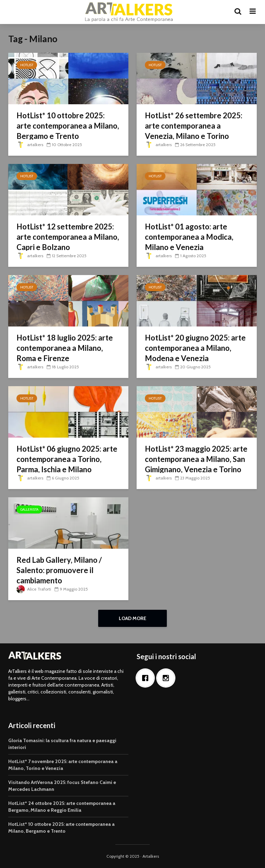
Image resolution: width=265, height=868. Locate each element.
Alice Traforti (34, 589)
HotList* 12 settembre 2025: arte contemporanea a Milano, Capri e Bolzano (68, 237)
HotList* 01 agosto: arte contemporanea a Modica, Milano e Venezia (189, 237)
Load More (132, 618)
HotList (27, 65)
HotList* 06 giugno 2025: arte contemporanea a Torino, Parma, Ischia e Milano (67, 459)
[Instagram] (168, 678)
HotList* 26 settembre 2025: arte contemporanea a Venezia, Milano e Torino (194, 126)
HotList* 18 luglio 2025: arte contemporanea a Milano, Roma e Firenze (65, 348)
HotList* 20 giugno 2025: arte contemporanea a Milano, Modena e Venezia (195, 348)
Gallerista (29, 509)
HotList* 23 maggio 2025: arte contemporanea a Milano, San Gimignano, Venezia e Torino (196, 459)
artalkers (30, 145)
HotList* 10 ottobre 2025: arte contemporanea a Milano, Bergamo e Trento (68, 126)
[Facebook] (147, 678)
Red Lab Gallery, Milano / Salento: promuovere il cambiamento (59, 570)
